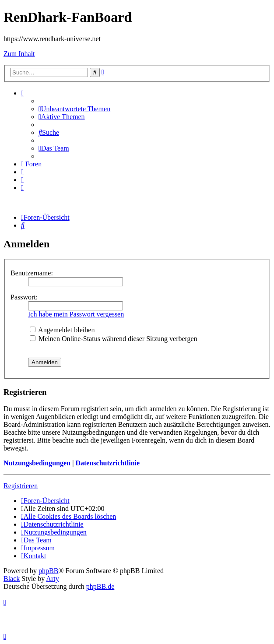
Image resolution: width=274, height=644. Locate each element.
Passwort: (24, 297)
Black (12, 579)
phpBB (48, 571)
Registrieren (21, 486)
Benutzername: (32, 273)
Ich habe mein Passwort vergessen (76, 314)
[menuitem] (74, 109)
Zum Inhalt (19, 54)
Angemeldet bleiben (62, 330)
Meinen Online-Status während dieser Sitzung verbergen (114, 339)
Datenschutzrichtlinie (107, 463)
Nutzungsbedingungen (37, 463)
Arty (52, 579)
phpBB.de (100, 586)
